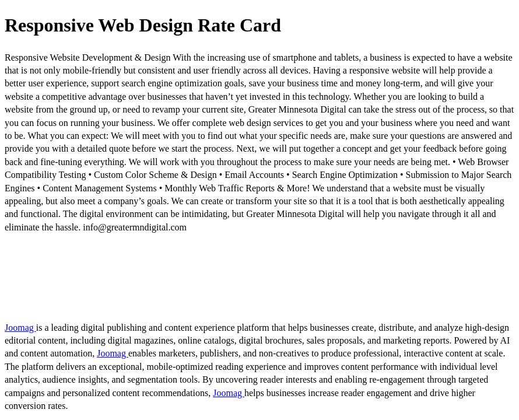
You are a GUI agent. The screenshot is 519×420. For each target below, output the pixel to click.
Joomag (20, 328)
